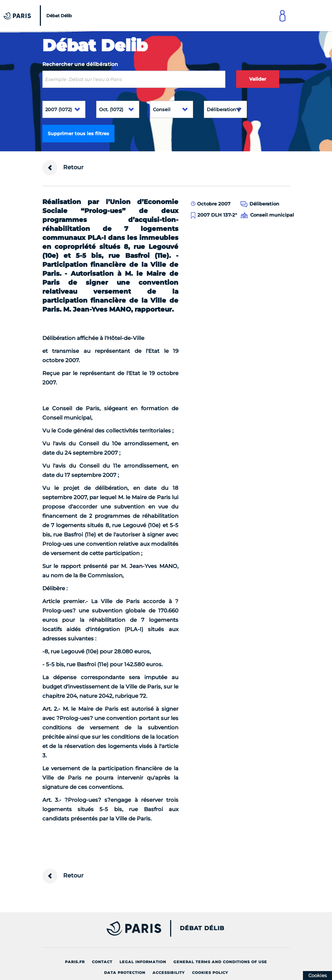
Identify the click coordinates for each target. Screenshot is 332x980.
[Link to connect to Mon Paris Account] (282, 16)
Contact (102, 962)
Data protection (125, 973)
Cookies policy (210, 973)
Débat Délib (202, 928)
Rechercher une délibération (80, 64)
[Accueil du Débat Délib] (39, 16)
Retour (63, 168)
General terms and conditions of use (220, 962)
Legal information (143, 962)
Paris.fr (75, 962)
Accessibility (169, 973)
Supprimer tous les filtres (78, 133)
